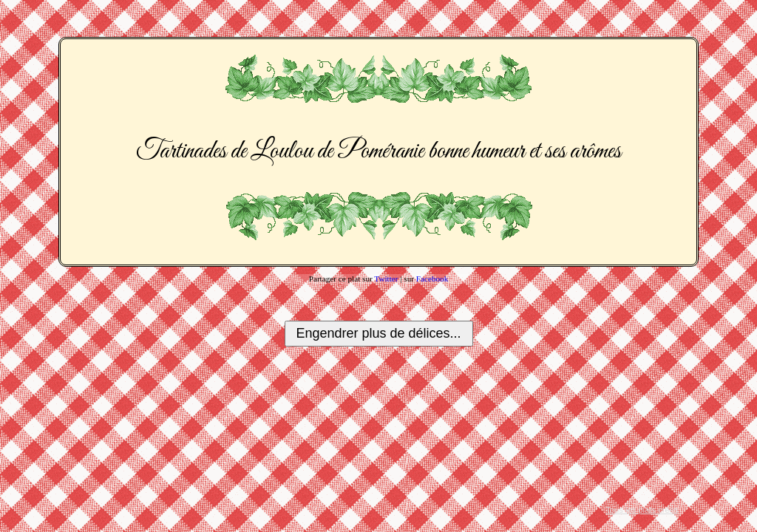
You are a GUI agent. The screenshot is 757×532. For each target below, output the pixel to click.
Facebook (432, 279)
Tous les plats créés (642, 510)
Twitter (386, 279)
